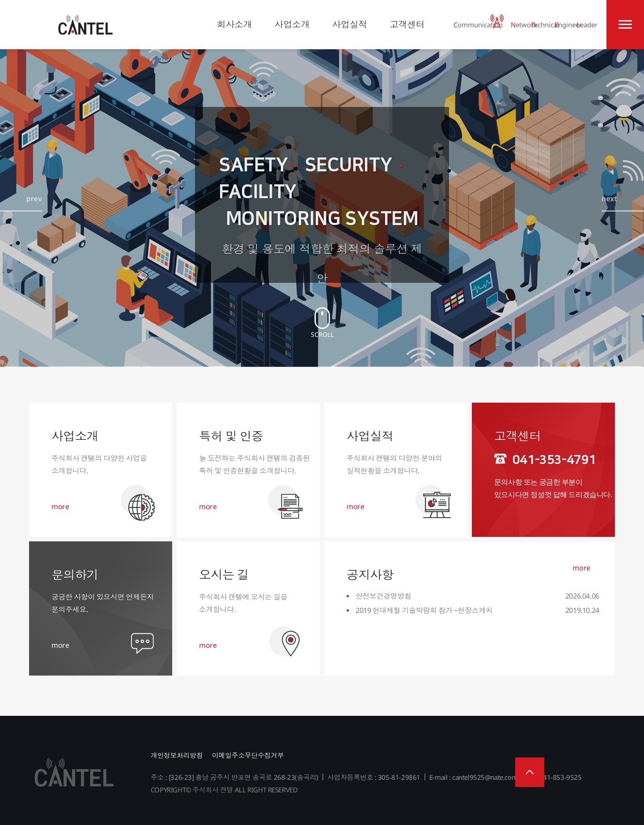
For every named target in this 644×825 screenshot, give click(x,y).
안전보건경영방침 (383, 596)
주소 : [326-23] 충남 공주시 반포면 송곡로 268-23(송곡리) (235, 777)
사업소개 (292, 24)
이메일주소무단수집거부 (248, 755)
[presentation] (22, 214)
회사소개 (234, 24)
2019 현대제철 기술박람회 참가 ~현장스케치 (424, 610)
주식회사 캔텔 (85, 25)
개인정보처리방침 (177, 755)
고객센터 (407, 24)
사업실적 (350, 24)
